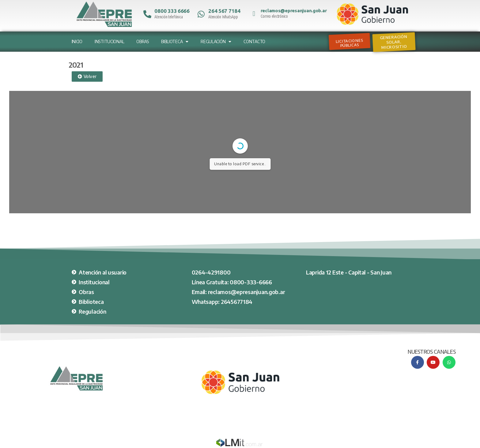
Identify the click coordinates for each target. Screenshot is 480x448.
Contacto (254, 41)
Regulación (216, 42)
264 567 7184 (224, 11)
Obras (143, 41)
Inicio (77, 41)
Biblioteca (175, 42)
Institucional (110, 41)
